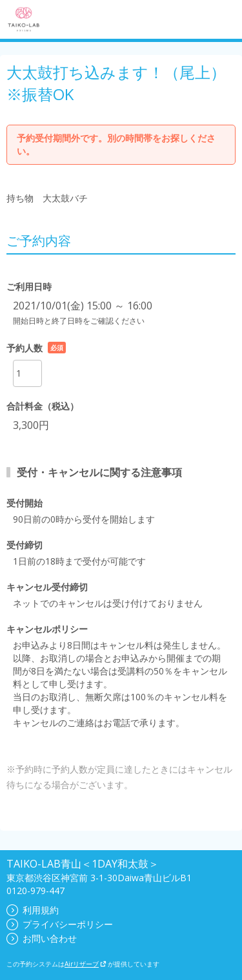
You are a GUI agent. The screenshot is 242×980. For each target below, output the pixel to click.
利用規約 (33, 910)
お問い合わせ (42, 938)
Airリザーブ (86, 964)
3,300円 (31, 425)
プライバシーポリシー (60, 924)
